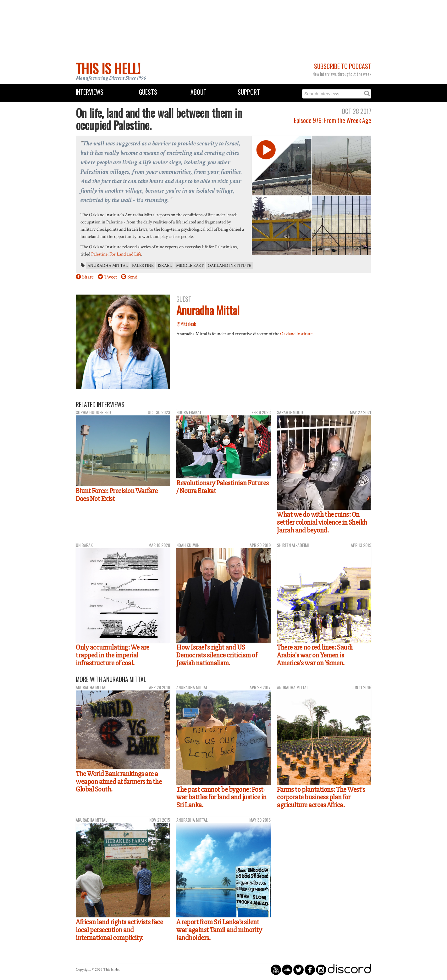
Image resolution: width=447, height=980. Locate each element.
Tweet (110, 277)
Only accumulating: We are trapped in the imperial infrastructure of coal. (113, 655)
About (199, 92)
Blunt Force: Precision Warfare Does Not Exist (117, 495)
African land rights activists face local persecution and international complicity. (119, 930)
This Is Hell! (108, 68)
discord (349, 969)
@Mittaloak (186, 324)
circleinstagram (321, 969)
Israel (165, 266)
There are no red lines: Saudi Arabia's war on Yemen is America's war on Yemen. (315, 655)
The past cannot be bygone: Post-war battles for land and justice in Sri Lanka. (221, 797)
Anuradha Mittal (108, 266)
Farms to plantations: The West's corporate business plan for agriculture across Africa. (321, 797)
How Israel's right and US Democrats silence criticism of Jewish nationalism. (217, 655)
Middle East (190, 266)
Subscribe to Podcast (343, 66)
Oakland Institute (229, 266)
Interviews (90, 92)
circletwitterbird (298, 969)
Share (88, 277)
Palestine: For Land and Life (116, 254)
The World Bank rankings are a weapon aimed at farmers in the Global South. (119, 782)
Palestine (143, 266)
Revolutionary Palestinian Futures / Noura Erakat (223, 487)
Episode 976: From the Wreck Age (333, 120)
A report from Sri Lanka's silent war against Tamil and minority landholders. (219, 930)
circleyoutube (276, 969)
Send (132, 277)
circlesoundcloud (287, 969)
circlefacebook (310, 969)
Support (249, 92)
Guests (148, 92)
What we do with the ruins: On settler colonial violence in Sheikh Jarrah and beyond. (322, 522)
